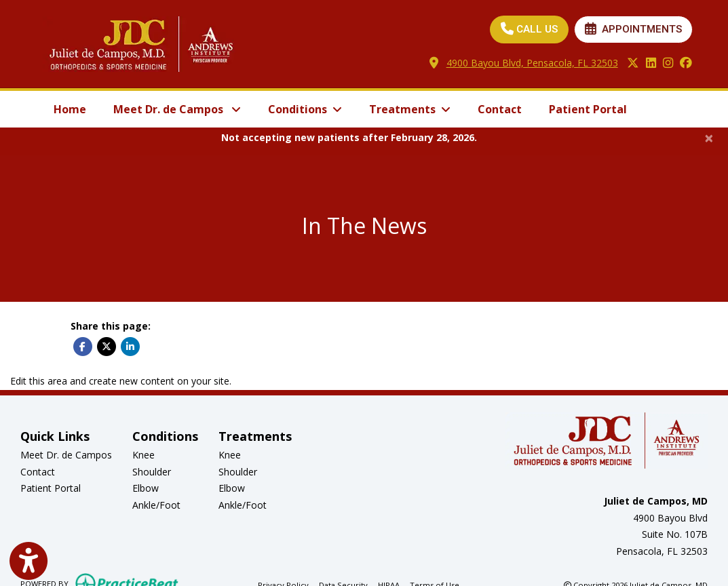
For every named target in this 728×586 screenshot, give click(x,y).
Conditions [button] (305, 109)
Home (70, 109)
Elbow (146, 488)
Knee (143, 455)
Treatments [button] (410, 109)
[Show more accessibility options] (28, 561)
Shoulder (152, 472)
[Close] (709, 138)
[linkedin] (651, 63)
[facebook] (686, 63)
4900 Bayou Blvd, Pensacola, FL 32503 (532, 63)
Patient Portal (595, 108)
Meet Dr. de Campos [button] (177, 109)
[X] (633, 63)
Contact (500, 109)
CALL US (529, 29)
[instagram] (668, 63)
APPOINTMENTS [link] (633, 29)
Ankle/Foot (156, 505)
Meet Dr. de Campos (66, 455)
